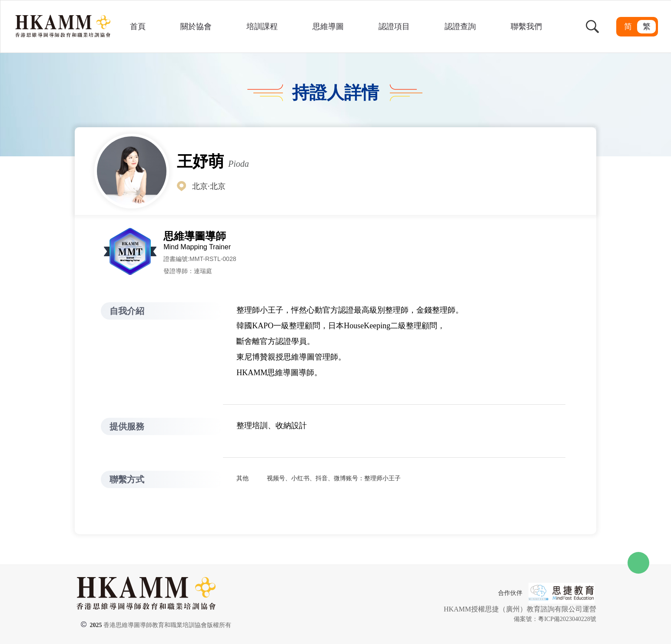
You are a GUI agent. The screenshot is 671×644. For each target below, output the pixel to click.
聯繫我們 (526, 26)
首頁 (138, 26)
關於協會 (196, 26)
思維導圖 (328, 26)
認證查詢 (460, 26)
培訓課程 (262, 26)
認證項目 (394, 26)
